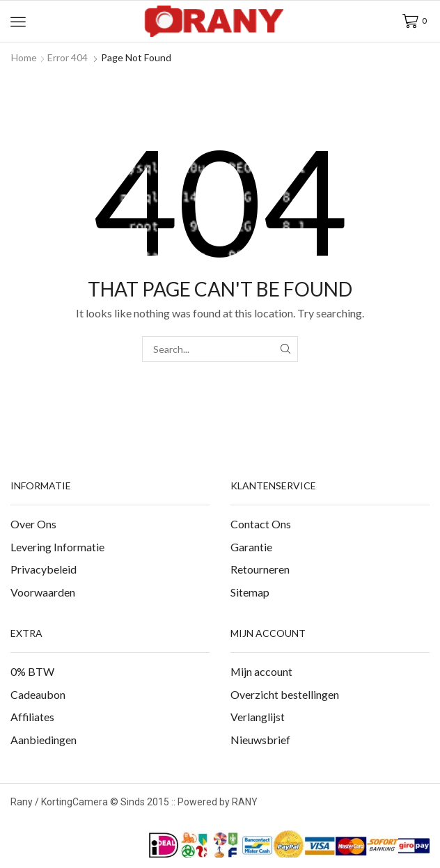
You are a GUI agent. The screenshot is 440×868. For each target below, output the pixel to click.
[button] (18, 22)
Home (24, 57)
